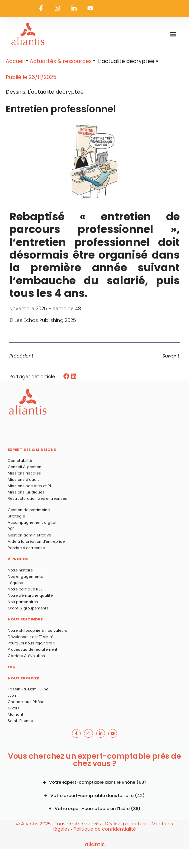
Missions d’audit (23, 479)
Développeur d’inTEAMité (30, 637)
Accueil (15, 61)
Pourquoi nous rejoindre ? (31, 643)
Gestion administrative (29, 535)
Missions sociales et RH (30, 486)
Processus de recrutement (32, 649)
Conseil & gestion (24, 467)
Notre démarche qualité (30, 595)
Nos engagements (25, 576)
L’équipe (15, 583)
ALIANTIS (95, 845)
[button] (173, 34)
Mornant (15, 714)
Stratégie (16, 516)
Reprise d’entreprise (26, 548)
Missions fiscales (24, 473)
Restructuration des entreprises (37, 498)
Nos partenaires (23, 602)
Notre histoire (20, 570)
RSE (11, 529)
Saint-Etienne (20, 721)
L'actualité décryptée (56, 92)
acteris (140, 824)
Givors (14, 708)
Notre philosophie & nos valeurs (37, 630)
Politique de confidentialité (105, 829)
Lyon (12, 695)
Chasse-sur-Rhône (26, 702)
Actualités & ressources (61, 61)
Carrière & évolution (26, 656)
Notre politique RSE (25, 589)
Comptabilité (20, 460)
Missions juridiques (26, 492)
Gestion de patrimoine (29, 510)
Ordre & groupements (28, 608)
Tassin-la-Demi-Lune (28, 689)
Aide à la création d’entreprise (36, 541)
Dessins (15, 92)
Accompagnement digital (32, 522)
